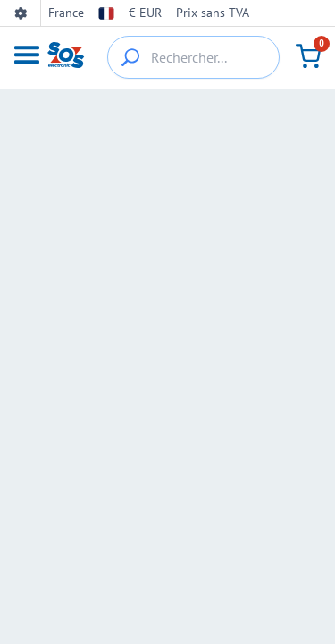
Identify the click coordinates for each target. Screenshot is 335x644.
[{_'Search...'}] (130, 57)
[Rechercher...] (193, 57)
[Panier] (308, 56)
